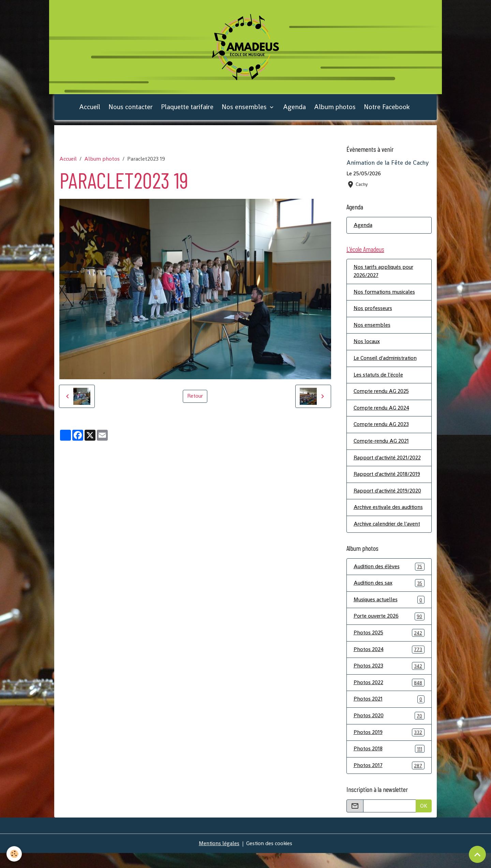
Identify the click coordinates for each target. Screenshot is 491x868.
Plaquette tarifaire (187, 109)
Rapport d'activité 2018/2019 (388, 479)
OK (424, 821)
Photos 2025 (389, 646)
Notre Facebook (387, 109)
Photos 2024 (389, 663)
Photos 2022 (389, 697)
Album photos (335, 109)
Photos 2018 (389, 763)
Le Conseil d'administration (386, 362)
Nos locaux (367, 345)
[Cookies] (14, 854)
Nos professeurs (373, 312)
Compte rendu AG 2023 (382, 429)
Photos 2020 (389, 730)
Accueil (90, 109)
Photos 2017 (389, 780)
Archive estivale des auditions (378, 516)
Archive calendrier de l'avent (388, 537)
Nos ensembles (245, 109)
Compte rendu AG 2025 (382, 395)
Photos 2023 (389, 680)
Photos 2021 (389, 713)
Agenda (294, 109)
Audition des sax (389, 596)
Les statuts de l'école (379, 378)
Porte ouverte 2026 (389, 630)
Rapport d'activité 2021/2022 (388, 462)
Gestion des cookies (270, 858)
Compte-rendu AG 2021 (382, 445)
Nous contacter (131, 109)
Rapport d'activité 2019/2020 (389, 495)
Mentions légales (219, 858)
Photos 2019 (389, 747)
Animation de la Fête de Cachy (388, 165)
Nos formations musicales (385, 295)
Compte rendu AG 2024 (382, 412)
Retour (195, 398)
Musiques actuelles (389, 613)
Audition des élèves (389, 580)
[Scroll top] (477, 854)
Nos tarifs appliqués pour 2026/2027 (384, 274)
